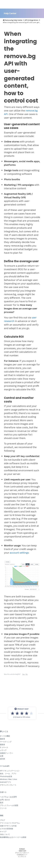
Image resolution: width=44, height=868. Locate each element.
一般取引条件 (22, 851)
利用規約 (22, 849)
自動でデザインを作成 (8, 826)
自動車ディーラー (7, 753)
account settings (19, 553)
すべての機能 (5, 736)
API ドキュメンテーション (10, 771)
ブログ (2, 820)
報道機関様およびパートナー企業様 (13, 837)
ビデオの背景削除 (7, 829)
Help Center (10, 13)
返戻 (2, 802)
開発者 (2, 745)
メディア (3, 750)
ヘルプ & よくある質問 (8, 797)
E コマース (4, 747)
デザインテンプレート (8, 785)
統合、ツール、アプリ (8, 773)
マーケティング (6, 742)
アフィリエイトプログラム (10, 823)
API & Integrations (32, 20)
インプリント (22, 857)
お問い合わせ (5, 800)
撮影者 (2, 739)
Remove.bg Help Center (14, 20)
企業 (2, 756)
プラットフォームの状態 (9, 805)
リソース (3, 808)
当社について (5, 834)
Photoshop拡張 (6, 776)
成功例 (2, 759)
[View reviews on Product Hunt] (22, 713)
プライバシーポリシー (22, 853)
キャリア (3, 831)
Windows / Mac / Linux (9, 779)
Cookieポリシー (22, 855)
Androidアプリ (6, 782)
